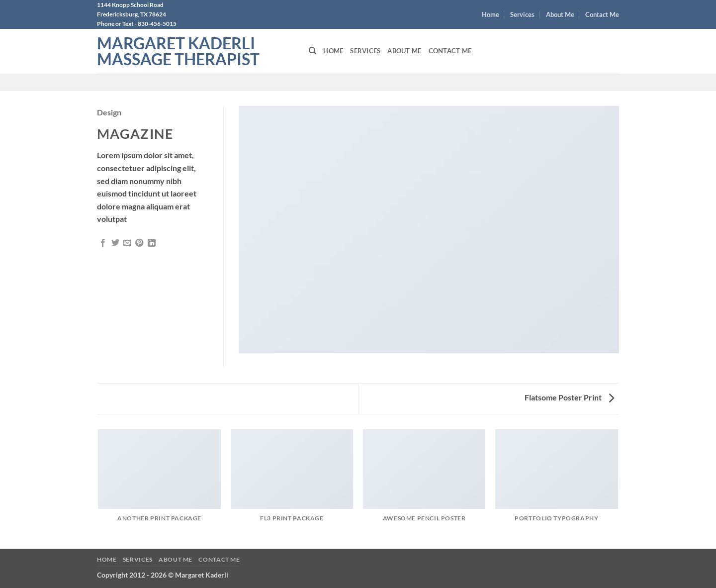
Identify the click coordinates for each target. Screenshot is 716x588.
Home (491, 14)
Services (522, 14)
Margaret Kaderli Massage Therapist (178, 51)
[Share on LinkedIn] (152, 243)
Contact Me (602, 14)
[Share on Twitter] (115, 243)
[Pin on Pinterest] (139, 243)
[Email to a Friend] (127, 243)
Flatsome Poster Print (569, 397)
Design (109, 112)
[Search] (313, 51)
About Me (560, 14)
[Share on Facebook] (103, 243)
